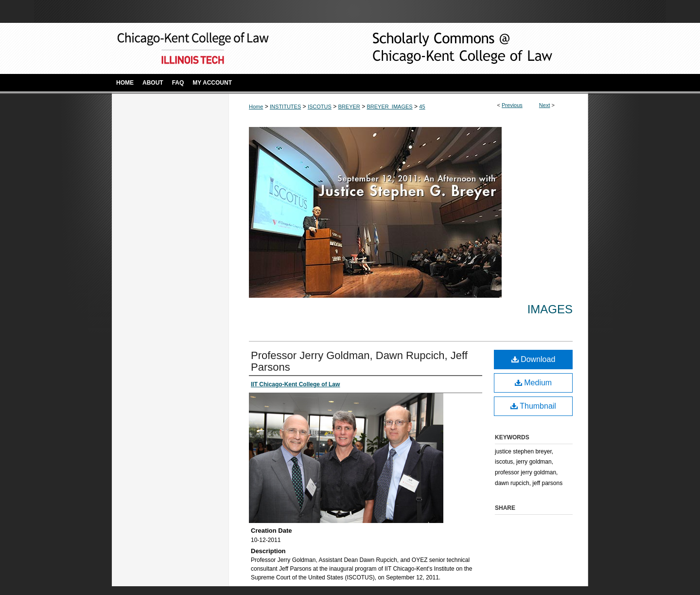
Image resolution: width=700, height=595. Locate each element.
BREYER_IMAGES (389, 107)
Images (550, 309)
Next (545, 105)
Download (534, 359)
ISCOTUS (320, 107)
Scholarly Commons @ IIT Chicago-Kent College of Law (447, 48)
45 (422, 107)
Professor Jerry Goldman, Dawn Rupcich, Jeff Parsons (359, 361)
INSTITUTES (285, 107)
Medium (533, 383)
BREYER (349, 107)
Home (256, 107)
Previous (512, 105)
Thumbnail (533, 406)
